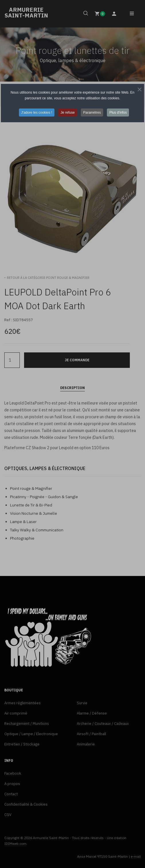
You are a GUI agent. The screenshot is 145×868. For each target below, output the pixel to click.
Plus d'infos (118, 113)
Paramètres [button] (92, 113)
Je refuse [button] (67, 113)
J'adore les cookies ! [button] (37, 113)
